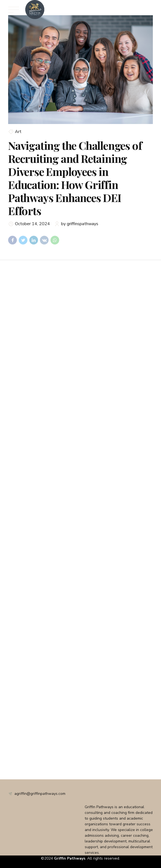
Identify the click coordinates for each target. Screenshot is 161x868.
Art (18, 132)
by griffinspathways (80, 224)
